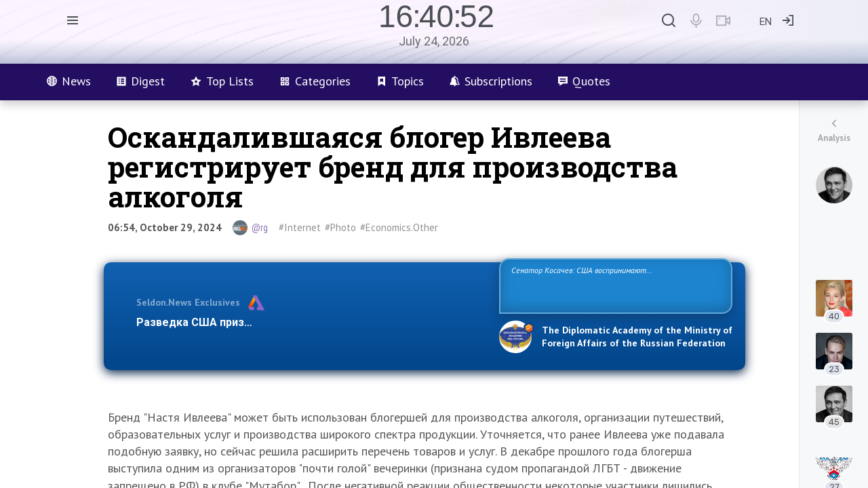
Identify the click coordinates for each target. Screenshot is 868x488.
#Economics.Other (399, 227)
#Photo (340, 227)
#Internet (300, 227)
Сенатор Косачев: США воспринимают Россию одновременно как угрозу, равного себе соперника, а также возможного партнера (614, 285)
